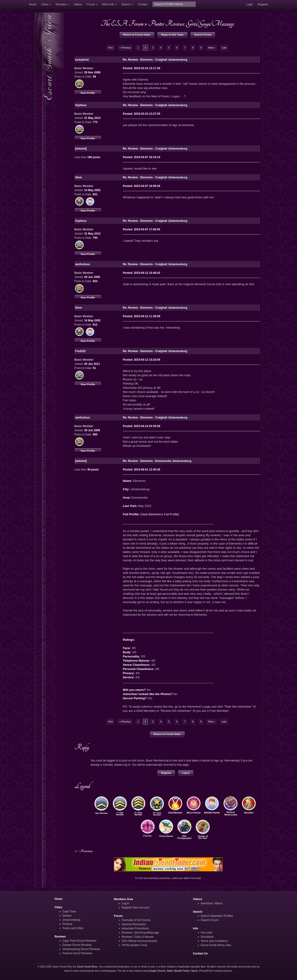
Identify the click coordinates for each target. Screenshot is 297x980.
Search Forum (203, 35)
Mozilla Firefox (182, 971)
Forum (91, 4)
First (110, 48)
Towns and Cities (73, 928)
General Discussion (134, 924)
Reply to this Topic (172, 35)
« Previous (125, 48)
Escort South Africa (87, 967)
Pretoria (67, 924)
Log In (186, 773)
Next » (212, 48)
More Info (108, 4)
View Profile (88, 93)
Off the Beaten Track (134, 945)
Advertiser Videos (211, 903)
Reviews (61, 4)
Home (33, 4)
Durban (67, 916)
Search (126, 4)
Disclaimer (207, 937)
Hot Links (207, 933)
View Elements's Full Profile (160, 514)
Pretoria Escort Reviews (77, 953)
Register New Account (135, 908)
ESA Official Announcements (139, 941)
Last (224, 48)
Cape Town (69, 911)
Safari (170, 971)
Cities (45, 4)
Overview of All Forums (136, 920)
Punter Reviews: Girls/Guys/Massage (191, 23)
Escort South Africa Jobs (216, 945)
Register (263, 4)
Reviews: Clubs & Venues (138, 937)
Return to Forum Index (137, 35)
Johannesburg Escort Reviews (81, 949)
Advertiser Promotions (135, 928)
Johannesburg (71, 920)
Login (249, 4)
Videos (78, 4)
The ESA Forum (122, 23)
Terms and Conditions (214, 941)
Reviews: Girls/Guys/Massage (140, 933)
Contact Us (200, 954)
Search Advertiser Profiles (217, 916)
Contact (143, 4)
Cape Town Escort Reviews (79, 941)
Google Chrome (157, 971)
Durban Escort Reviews (77, 945)
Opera (194, 971)
